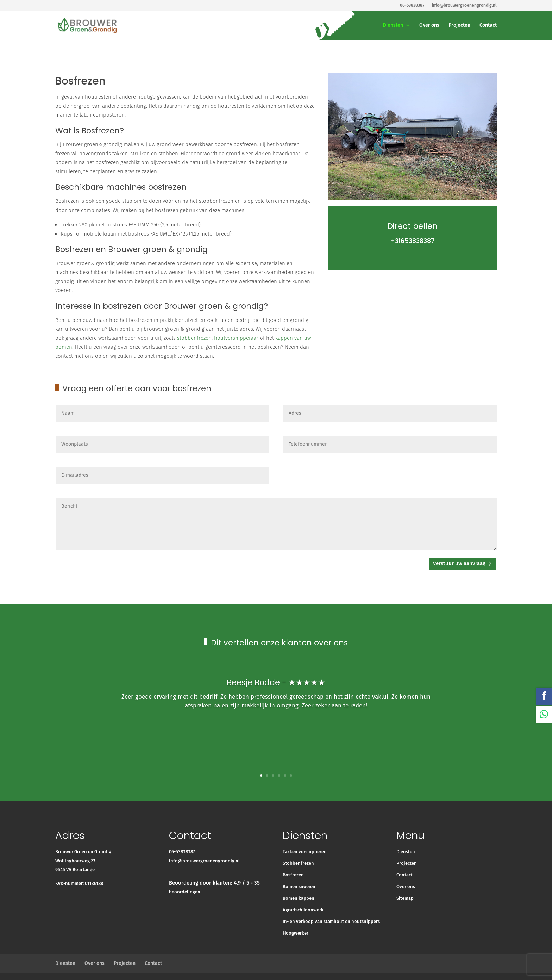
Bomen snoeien (299, 887)
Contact (488, 26)
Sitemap (405, 898)
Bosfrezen (293, 875)
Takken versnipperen (305, 852)
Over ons (429, 26)
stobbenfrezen (194, 338)
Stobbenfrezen (298, 863)
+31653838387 (413, 241)
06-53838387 (182, 852)
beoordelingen (185, 892)
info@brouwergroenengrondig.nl (204, 861)
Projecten (459, 26)
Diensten (393, 26)
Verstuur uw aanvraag (459, 563)
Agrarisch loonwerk (303, 910)
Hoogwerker (296, 933)
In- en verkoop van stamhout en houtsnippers (331, 921)
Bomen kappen (299, 898)
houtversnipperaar (236, 338)
